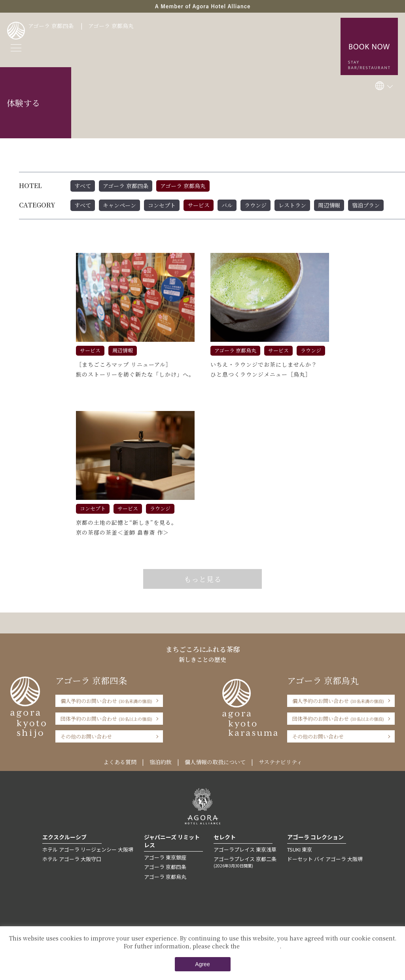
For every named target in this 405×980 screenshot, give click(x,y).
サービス (199, 205)
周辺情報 (329, 205)
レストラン (292, 205)
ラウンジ (255, 205)
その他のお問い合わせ (86, 736)
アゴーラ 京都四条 (51, 26)
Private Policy (260, 946)
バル (227, 205)
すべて (83, 186)
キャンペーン (119, 205)
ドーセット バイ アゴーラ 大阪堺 (325, 859)
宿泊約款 (161, 762)
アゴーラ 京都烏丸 (111, 26)
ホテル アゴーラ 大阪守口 (72, 859)
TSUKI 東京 (300, 849)
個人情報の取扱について (215, 762)
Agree (202, 964)
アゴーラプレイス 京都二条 (245, 862)
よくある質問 (120, 762)
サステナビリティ (280, 762)
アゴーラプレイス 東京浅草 (245, 849)
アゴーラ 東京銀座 (165, 857)
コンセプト (162, 205)
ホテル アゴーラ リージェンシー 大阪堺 (88, 849)
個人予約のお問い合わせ (106, 701)
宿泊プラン (366, 205)
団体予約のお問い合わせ (106, 719)
